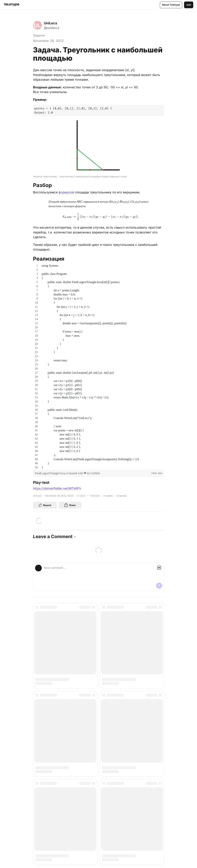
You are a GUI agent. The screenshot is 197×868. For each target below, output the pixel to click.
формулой (66, 192)
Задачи (39, 35)
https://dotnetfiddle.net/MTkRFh (57, 488)
